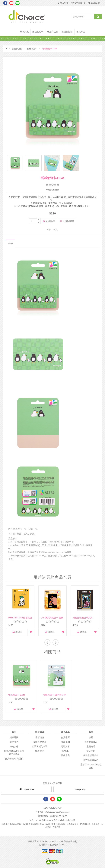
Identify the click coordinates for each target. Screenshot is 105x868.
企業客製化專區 (40, 744)
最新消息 (24, 32)
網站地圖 (14, 735)
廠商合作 (14, 744)
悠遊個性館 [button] (67, 32)
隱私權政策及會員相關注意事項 (14, 750)
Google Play (78, 787)
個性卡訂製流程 (91, 758)
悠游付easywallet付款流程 (91, 764)
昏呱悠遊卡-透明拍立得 (52, 693)
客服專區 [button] (81, 32)
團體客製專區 (40, 740)
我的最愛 (65, 753)
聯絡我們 (40, 749)
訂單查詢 (65, 740)
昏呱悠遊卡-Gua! (17, 693)
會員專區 (65, 735)
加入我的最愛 (67, 222)
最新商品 (91, 744)
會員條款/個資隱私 (14, 757)
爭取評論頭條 (52, 190)
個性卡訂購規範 (91, 753)
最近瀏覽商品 (91, 740)
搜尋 (91, 735)
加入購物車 (49, 222)
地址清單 (65, 744)
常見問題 (91, 749)
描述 (11, 244)
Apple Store (27, 787)
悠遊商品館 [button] (52, 32)
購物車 (17, 633)
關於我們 (14, 740)
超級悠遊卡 (38, 32)
